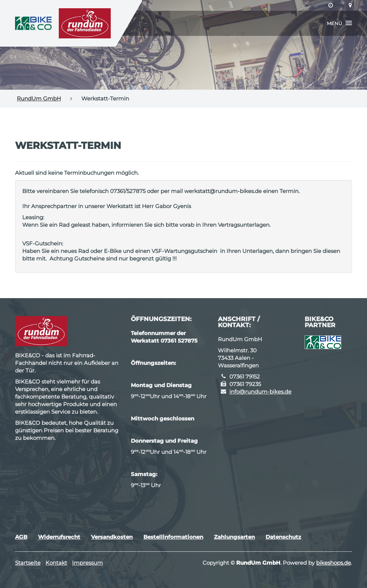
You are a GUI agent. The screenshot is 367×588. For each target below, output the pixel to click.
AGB (21, 537)
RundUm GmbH (39, 98)
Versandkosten (112, 537)
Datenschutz (283, 537)
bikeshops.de (333, 563)
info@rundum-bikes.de (260, 392)
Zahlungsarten (234, 537)
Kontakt (56, 563)
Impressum (87, 563)
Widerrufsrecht (59, 537)
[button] (339, 23)
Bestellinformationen (173, 537)
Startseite (28, 563)
